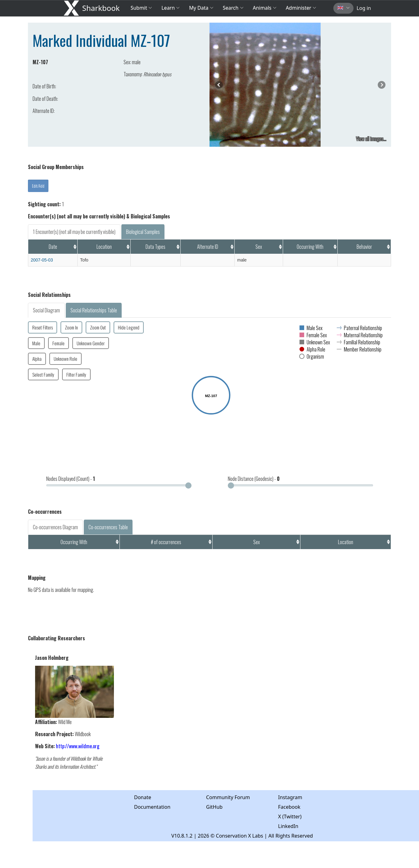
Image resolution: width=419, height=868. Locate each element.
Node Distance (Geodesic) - (254, 479)
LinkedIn (288, 826)
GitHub (214, 807)
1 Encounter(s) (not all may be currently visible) (74, 232)
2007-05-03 (42, 260)
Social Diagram (46, 310)
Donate (143, 797)
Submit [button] (142, 8)
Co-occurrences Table (108, 527)
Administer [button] (301, 8)
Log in (364, 8)
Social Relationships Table (94, 310)
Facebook (289, 807)
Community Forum (228, 797)
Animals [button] (265, 8)
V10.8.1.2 (182, 836)
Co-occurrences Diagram (55, 527)
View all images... (371, 139)
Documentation (152, 807)
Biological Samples (143, 232)
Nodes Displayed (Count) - (71, 479)
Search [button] (233, 8)
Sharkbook (101, 8)
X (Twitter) (290, 817)
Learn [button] (171, 8)
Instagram (290, 797)
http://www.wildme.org (78, 746)
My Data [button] (201, 8)
